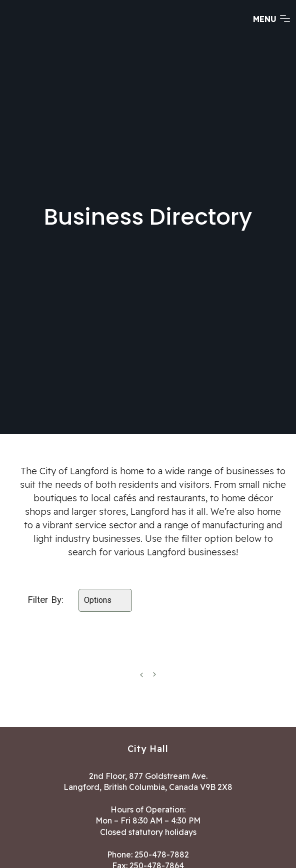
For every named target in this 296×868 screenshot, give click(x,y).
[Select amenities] (105, 600)
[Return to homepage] (45, 29)
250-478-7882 (162, 854)
